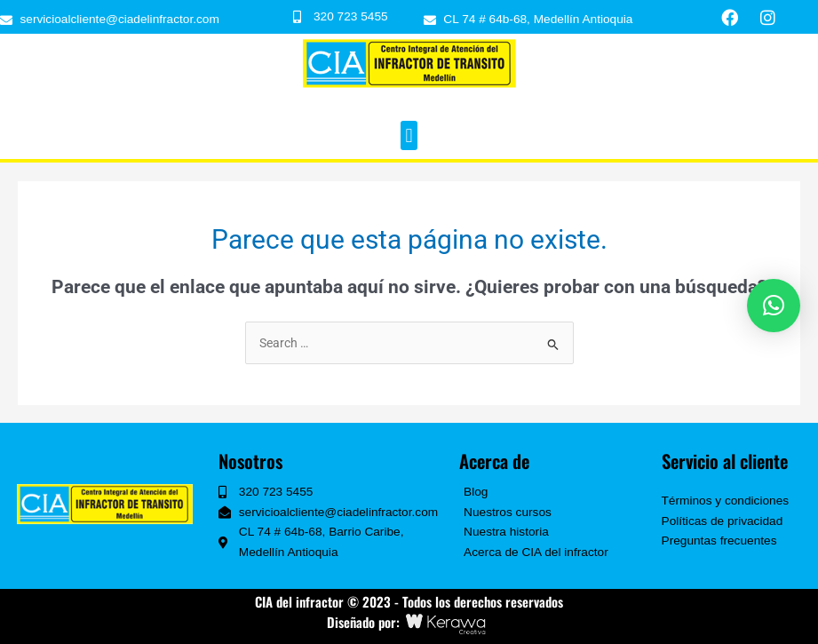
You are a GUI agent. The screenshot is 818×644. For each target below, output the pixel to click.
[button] (409, 135)
